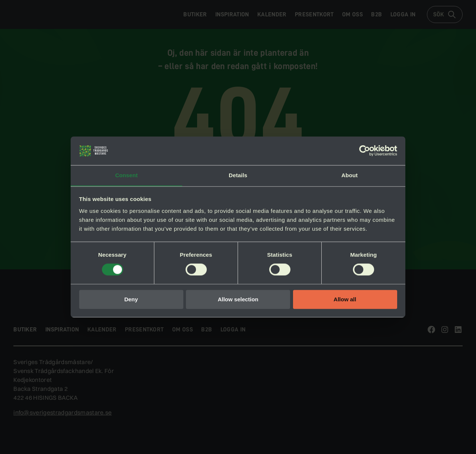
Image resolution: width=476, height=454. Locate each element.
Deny (131, 300)
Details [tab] (238, 175)
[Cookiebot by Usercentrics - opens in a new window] (365, 150)
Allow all (345, 300)
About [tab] (350, 175)
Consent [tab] (127, 175)
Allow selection (238, 300)
